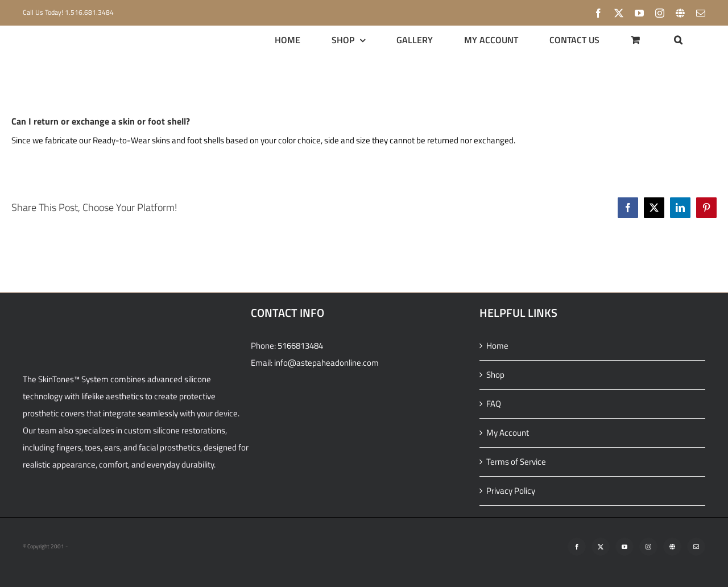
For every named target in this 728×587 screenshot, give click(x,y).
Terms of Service (516, 462)
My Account (508, 433)
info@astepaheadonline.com (326, 363)
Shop (495, 375)
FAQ (494, 404)
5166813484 (300, 346)
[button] (678, 40)
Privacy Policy (511, 491)
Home (497, 346)
